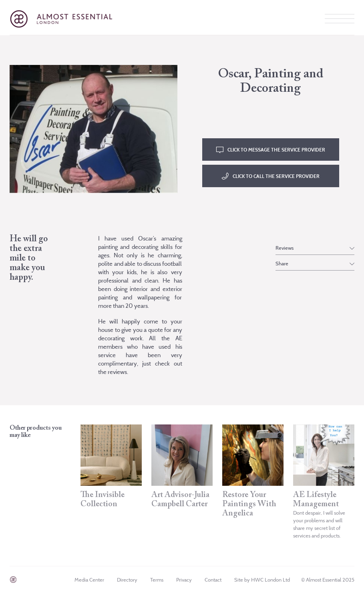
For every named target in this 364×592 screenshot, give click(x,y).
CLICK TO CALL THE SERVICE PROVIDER (276, 176)
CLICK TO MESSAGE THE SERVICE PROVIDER (276, 150)
